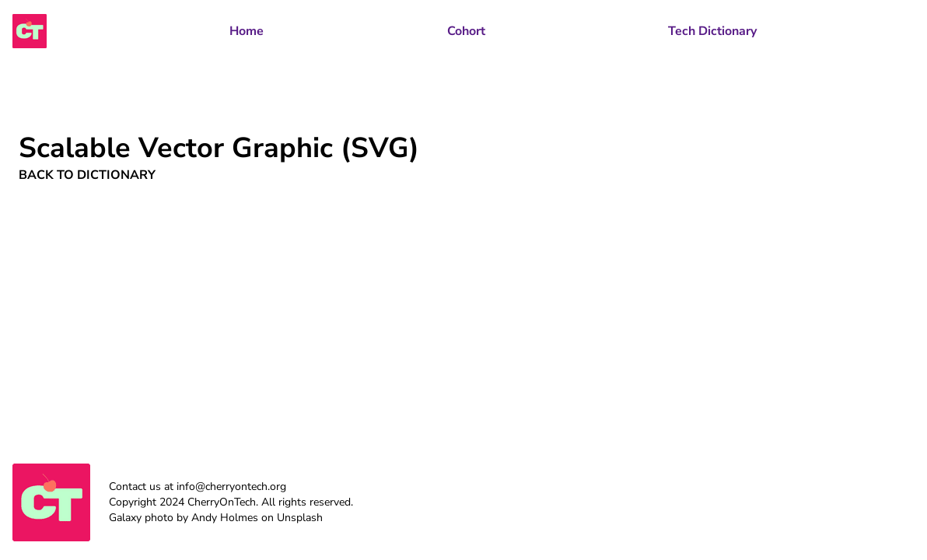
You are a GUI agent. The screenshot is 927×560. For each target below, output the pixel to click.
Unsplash (300, 518)
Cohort (466, 31)
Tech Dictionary (712, 31)
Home (247, 31)
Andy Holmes (225, 518)
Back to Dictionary (87, 175)
